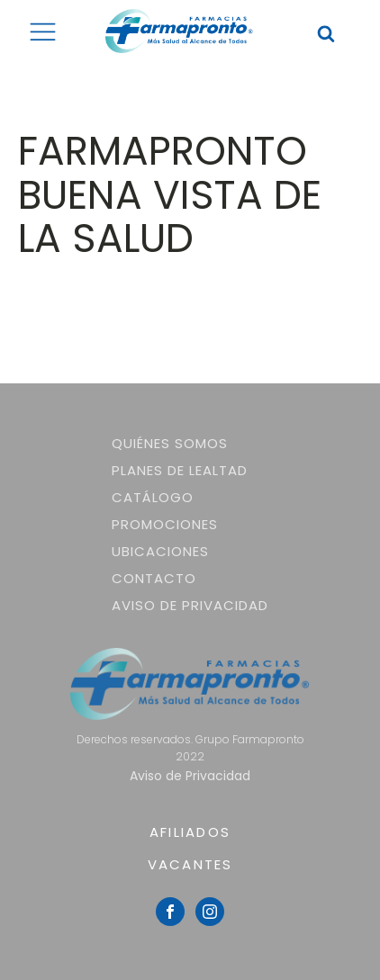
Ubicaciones (160, 551)
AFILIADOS (190, 832)
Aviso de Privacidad (190, 605)
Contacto (154, 578)
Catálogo (153, 497)
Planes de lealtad (180, 470)
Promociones (165, 524)
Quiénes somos (170, 443)
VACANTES (190, 864)
